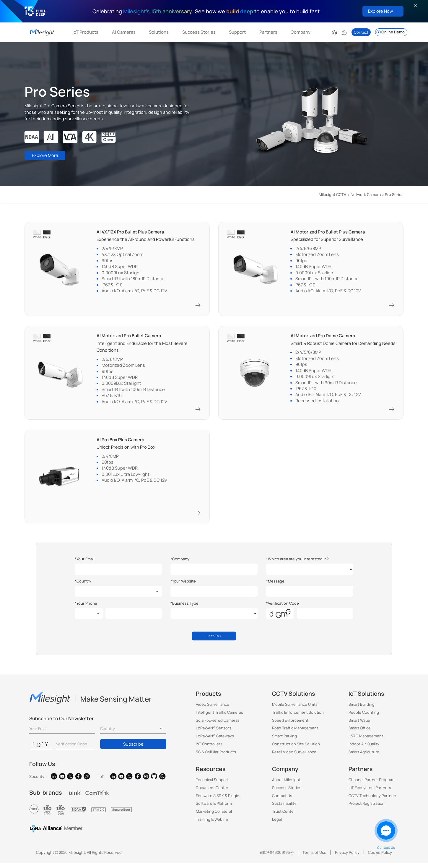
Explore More (49, 157)
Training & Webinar (213, 825)
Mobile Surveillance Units (295, 709)
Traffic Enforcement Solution (298, 717)
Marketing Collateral (214, 817)
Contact (361, 32)
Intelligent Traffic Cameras (219, 717)
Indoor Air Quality (364, 749)
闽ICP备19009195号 (277, 858)
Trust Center (284, 817)
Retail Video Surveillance (294, 757)
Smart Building (362, 709)
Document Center (212, 793)
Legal (277, 825)
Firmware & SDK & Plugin (218, 801)
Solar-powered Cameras (218, 725)
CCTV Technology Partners (373, 801)
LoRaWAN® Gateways (215, 741)
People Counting (364, 717)
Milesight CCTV (332, 194)
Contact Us (282, 801)
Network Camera (366, 194)
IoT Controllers (209, 749)
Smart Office (360, 733)
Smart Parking (284, 741)
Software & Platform (214, 809)
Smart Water (360, 725)
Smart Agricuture (364, 757)
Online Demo (390, 32)
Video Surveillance (213, 709)
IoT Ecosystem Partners (370, 793)
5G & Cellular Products (216, 757)
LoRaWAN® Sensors (214, 733)
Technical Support (212, 785)
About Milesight (286, 785)
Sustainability (284, 809)
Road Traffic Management (295, 733)
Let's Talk (214, 640)
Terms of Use (314, 858)
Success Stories (199, 32)
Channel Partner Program (371, 785)
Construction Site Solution (296, 749)
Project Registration (367, 809)
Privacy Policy (347, 858)
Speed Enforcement (290, 725)
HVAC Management (366, 741)
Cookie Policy (380, 858)
